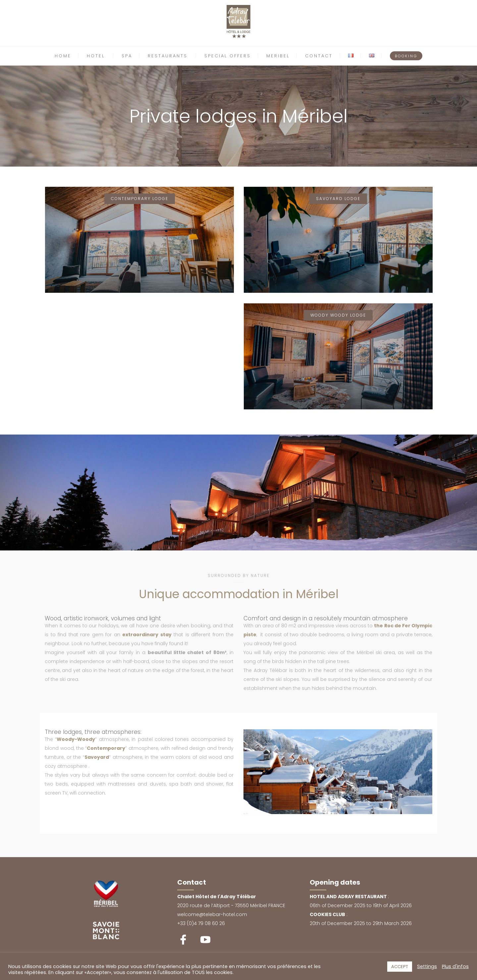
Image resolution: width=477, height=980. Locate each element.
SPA (127, 56)
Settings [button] (427, 966)
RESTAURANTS (168, 56)
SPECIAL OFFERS (228, 56)
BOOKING (406, 56)
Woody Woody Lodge (338, 315)
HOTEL (96, 56)
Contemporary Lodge (140, 199)
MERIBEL (278, 56)
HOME (63, 56)
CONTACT (319, 56)
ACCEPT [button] (400, 967)
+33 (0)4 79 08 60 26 (201, 923)
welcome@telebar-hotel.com (212, 914)
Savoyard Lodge (338, 199)
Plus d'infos (455, 966)
